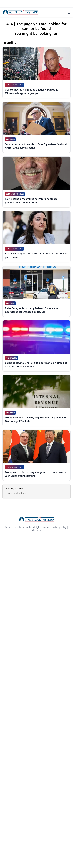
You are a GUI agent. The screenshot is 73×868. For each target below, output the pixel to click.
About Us (36, 530)
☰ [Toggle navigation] (69, 12)
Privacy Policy (60, 527)
